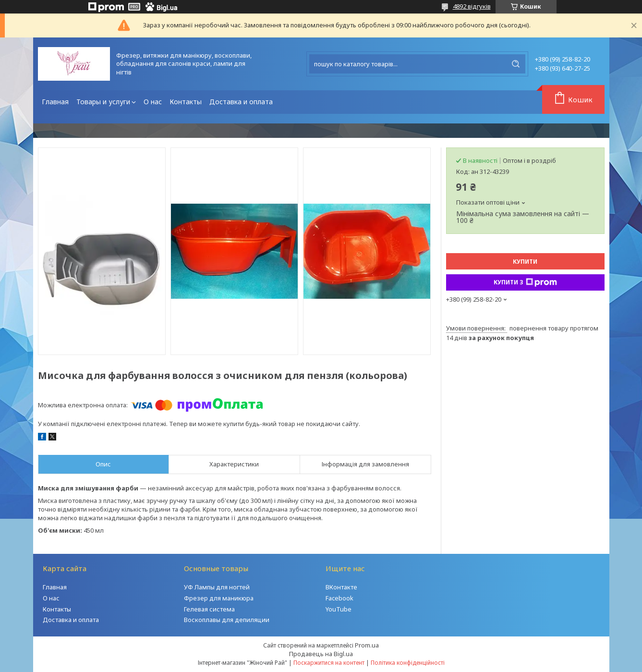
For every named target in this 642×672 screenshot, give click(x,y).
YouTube (339, 609)
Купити (525, 262)
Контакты (186, 102)
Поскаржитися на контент (329, 663)
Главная (55, 102)
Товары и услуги (103, 102)
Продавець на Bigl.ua (321, 654)
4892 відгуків (472, 6)
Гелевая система (209, 609)
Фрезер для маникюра (219, 598)
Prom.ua (367, 645)
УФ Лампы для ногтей (217, 587)
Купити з (525, 282)
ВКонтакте (341, 587)
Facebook (339, 598)
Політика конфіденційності (408, 663)
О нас (153, 102)
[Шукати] (516, 64)
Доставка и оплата (241, 102)
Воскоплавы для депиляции (227, 620)
